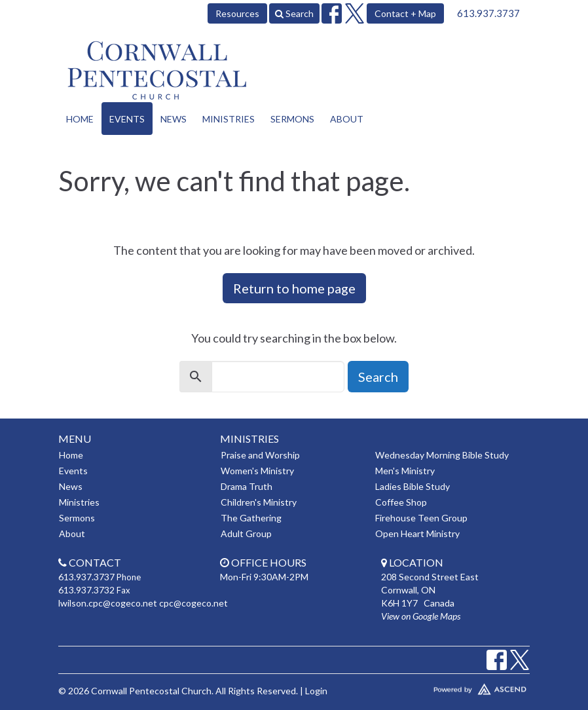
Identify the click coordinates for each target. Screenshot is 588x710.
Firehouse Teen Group (421, 518)
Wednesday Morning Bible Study (442, 455)
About (347, 119)
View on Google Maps (421, 616)
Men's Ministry (405, 471)
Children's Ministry (259, 502)
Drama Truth (247, 486)
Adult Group (246, 533)
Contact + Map (405, 13)
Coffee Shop (401, 502)
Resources (237, 13)
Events (127, 119)
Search (294, 13)
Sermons (292, 119)
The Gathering (251, 518)
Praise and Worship (260, 455)
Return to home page (294, 288)
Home (80, 119)
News (174, 119)
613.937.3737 (488, 13)
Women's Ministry (257, 471)
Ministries (229, 119)
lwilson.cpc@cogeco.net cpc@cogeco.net (143, 603)
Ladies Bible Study (413, 486)
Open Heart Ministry (417, 533)
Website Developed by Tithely (455, 686)
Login (316, 691)
